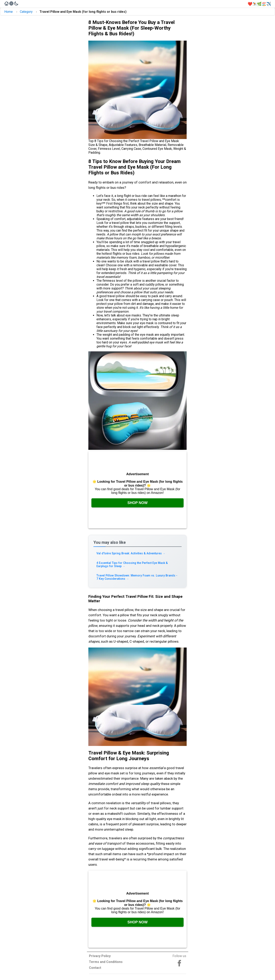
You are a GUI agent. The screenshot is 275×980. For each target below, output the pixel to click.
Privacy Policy (100, 956)
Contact (95, 968)
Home (9, 12)
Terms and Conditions (106, 962)
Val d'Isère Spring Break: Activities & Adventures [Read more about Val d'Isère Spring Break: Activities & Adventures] (131, 553)
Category (26, 12)
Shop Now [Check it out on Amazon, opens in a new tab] (138, 503)
